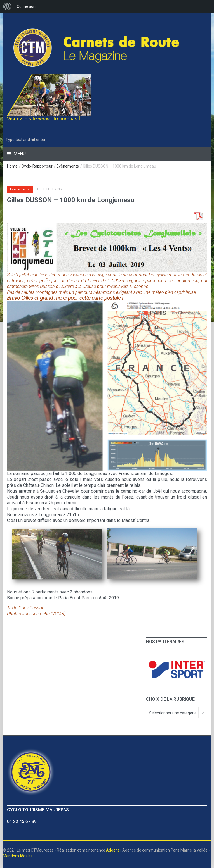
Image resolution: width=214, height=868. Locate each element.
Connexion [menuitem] (26, 6)
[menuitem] (7, 6)
